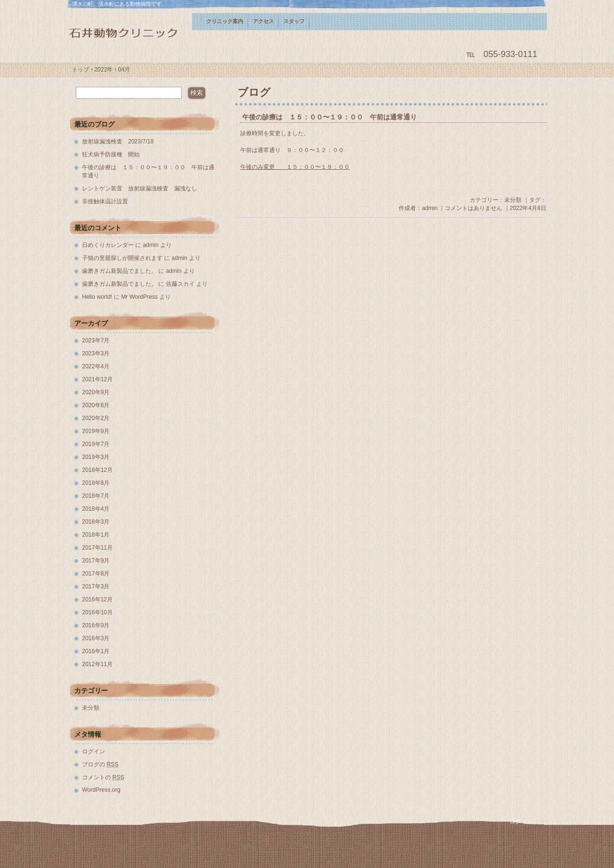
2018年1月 (96, 535)
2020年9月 (96, 392)
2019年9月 (96, 431)
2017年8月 (96, 574)
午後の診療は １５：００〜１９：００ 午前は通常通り (330, 117)
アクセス (263, 21)
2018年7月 (96, 496)
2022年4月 (96, 366)
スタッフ (294, 21)
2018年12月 (97, 470)
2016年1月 (96, 651)
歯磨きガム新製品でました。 (119, 271)
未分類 (513, 200)
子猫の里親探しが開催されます (122, 258)
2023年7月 (96, 340)
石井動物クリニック (130, 32)
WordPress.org (101, 790)
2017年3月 (96, 586)
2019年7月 (96, 444)
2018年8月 (96, 483)
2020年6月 (96, 405)
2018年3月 (96, 522)
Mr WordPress (139, 297)
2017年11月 (97, 548)
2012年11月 (97, 664)
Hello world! (97, 297)
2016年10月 (97, 612)
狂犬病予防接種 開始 (111, 154)
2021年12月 (97, 379)
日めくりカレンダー (108, 245)
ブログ (254, 92)
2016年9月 (96, 625)
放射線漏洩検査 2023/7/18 (118, 141)
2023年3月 (96, 353)
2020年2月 (96, 418)
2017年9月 (96, 561)
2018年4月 (96, 509)
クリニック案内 (225, 21)
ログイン (94, 751)
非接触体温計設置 (105, 201)
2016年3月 (96, 638)
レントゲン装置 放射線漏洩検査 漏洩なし (140, 188)
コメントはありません (473, 208)
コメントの (103, 777)
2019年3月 (96, 457)
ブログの (100, 764)
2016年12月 (97, 599)
